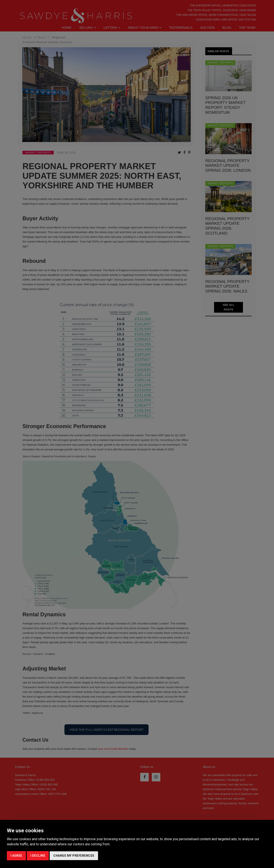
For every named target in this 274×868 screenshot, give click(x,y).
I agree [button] (16, 856)
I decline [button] (38, 856)
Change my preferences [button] (74, 856)
